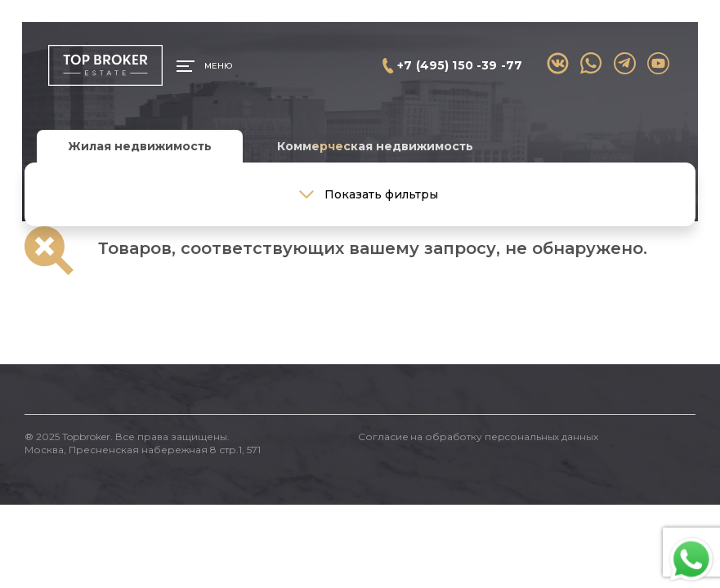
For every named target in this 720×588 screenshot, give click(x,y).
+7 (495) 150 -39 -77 (460, 65)
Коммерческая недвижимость (375, 146)
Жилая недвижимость (140, 146)
